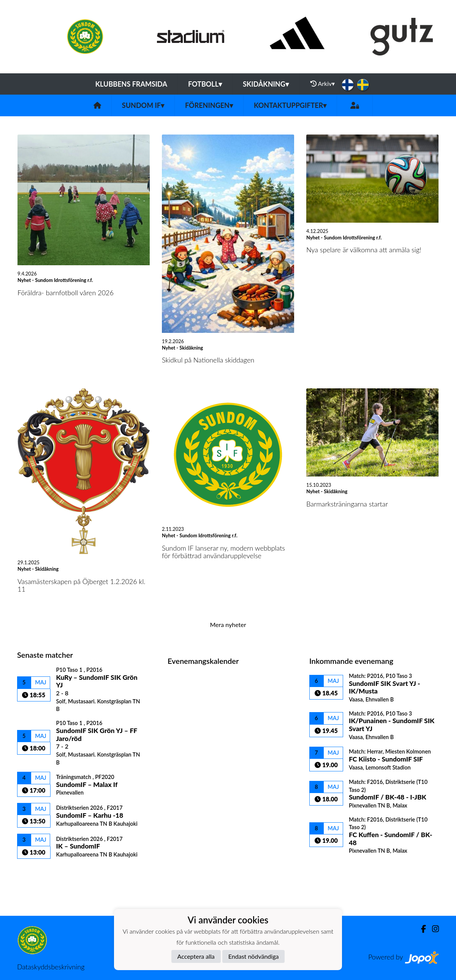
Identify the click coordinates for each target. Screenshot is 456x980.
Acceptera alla (196, 956)
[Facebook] (420, 929)
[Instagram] (432, 929)
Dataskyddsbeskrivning (51, 967)
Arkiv (323, 84)
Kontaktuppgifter (290, 105)
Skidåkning (266, 84)
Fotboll (205, 84)
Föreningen (209, 105)
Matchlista (36, 872)
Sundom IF (143, 105)
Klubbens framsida (131, 84)
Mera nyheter (228, 625)
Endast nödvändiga (254, 956)
